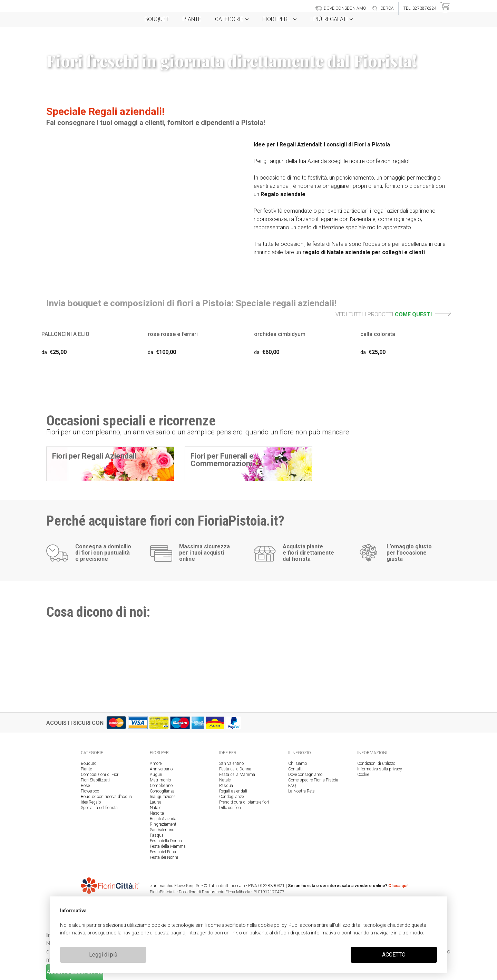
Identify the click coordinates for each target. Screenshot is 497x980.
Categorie (232, 19)
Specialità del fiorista (99, 808)
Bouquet (157, 19)
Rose (85, 786)
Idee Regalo (91, 802)
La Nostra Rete (301, 791)
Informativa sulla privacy (380, 769)
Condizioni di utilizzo (376, 763)
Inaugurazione (163, 797)
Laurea (156, 802)
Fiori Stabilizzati (95, 780)
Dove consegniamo (305, 775)
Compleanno (161, 786)
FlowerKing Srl (187, 886)
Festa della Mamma (168, 846)
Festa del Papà (163, 852)
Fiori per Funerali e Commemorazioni (222, 460)
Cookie (363, 775)
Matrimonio (160, 780)
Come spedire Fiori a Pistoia (313, 780)
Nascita (157, 813)
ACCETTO (394, 955)
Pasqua (157, 835)
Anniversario (161, 769)
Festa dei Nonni (164, 857)
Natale (155, 808)
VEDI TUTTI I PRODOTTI (393, 314)
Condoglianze (162, 791)
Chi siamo (298, 763)
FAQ (292, 786)
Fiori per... (279, 19)
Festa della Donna (166, 841)
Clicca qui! (398, 886)
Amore (156, 763)
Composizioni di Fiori (100, 775)
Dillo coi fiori (230, 808)
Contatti (295, 769)
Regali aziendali (233, 791)
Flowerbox (90, 791)
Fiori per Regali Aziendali (94, 456)
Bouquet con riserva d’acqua (106, 797)
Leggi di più (103, 955)
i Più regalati (332, 19)
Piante (192, 19)
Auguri (156, 775)
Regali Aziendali (164, 819)
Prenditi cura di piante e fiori (244, 802)
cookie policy (272, 925)
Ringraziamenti (164, 824)
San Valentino (162, 830)
